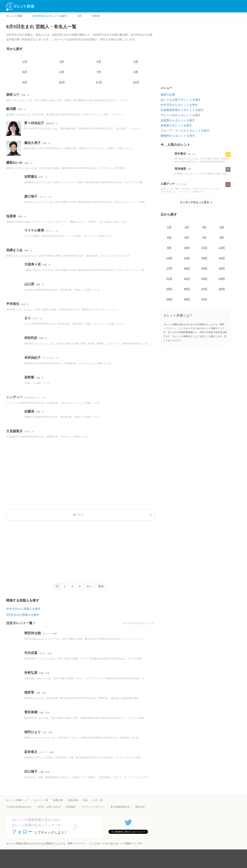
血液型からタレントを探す (178, 120)
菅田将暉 (31, 712)
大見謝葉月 (14, 431)
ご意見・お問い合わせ (49, 807)
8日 (222, 238)
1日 (169, 227)
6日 (187, 238)
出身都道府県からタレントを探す (182, 110)
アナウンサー (49, 358)
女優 (23, 95)
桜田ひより (33, 732)
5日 (169, 238)
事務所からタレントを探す (178, 136)
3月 (99, 62)
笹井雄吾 (180, 169)
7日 (204, 238)
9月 (25, 82)
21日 (169, 279)
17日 (169, 269)
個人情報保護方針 (120, 807)
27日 (204, 289)
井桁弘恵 (31, 673)
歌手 (41, 177)
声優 (26, 251)
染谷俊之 (31, 752)
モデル (36, 318)
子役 (44, 732)
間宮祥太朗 (33, 633)
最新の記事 (168, 95)
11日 (204, 248)
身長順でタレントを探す (176, 125)
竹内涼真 (31, 653)
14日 (187, 258)
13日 (169, 258)
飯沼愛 (11, 109)
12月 (136, 82)
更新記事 (73, 800)
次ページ (78, 515)
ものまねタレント (33, 398)
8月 (136, 72)
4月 (136, 62)
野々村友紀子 (34, 123)
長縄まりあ (14, 250)
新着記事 (58, 800)
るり (28, 318)
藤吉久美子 (33, 143)
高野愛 (29, 377)
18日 (187, 269)
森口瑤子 (31, 196)
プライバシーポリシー (93, 807)
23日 (204, 279)
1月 (25, 62)
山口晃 (29, 284)
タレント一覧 (41, 800)
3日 (204, 227)
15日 (204, 258)
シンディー (14, 397)
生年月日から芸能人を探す (23, 609)
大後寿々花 (33, 264)
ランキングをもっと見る (194, 202)
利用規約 (71, 807)
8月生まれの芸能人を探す (23, 615)
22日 (187, 279)
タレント (43, 197)
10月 (62, 82)
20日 (222, 269)
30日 (187, 299)
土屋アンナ (168, 184)
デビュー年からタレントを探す (181, 115)
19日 (204, 269)
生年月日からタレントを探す (179, 105)
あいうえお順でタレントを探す (181, 100)
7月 (99, 72)
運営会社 (140, 807)
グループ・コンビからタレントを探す (185, 131)
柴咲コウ (13, 95)
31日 (204, 299)
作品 (85, 800)
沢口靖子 (31, 772)
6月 (62, 72)
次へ (89, 586)
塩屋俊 (11, 216)
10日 (187, 248)
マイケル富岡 (34, 230)
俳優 (20, 217)
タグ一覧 (98, 800)
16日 (222, 258)
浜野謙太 (31, 177)
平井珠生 (13, 304)
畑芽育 (29, 692)
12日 (222, 248)
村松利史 (31, 338)
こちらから (176, 340)
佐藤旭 (29, 411)
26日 (187, 289)
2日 (187, 227)
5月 (25, 72)
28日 (222, 289)
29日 (169, 299)
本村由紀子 (33, 358)
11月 (99, 82)
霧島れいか (14, 163)
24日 (222, 279)
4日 (222, 227)
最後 (101, 586)
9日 (169, 248)
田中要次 (180, 154)
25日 (169, 289)
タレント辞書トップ (17, 800)
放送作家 (50, 123)
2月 (62, 62)
